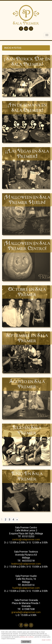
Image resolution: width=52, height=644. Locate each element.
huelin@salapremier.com (26, 588)
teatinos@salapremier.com (26, 564)
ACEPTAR (26, 642)
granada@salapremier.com (26, 612)
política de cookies (27, 637)
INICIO (8, 48)
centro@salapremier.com (26, 539)
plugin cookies (46, 640)
